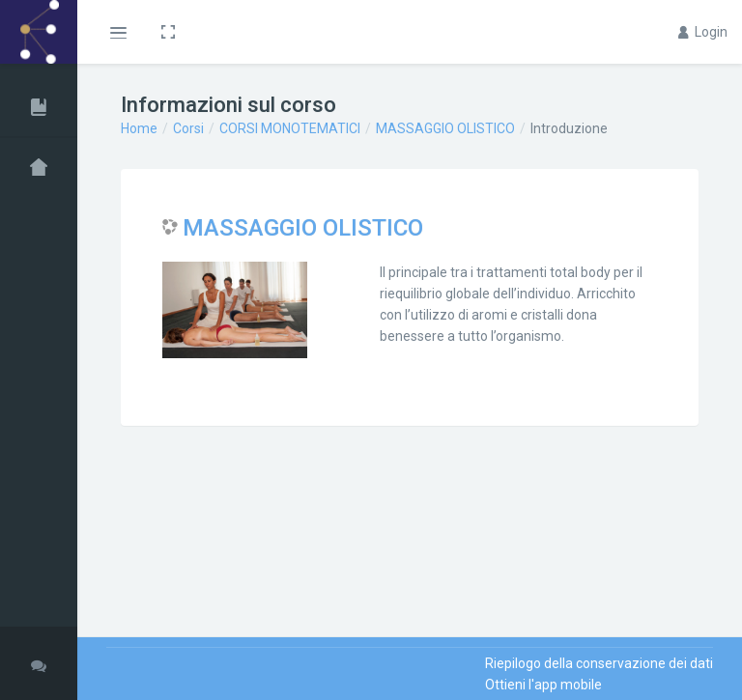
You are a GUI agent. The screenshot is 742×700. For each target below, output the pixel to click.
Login (703, 32)
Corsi (188, 128)
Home (139, 128)
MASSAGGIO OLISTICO (445, 128)
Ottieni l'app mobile (543, 685)
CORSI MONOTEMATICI (290, 128)
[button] (117, 32)
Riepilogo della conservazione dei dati (599, 663)
